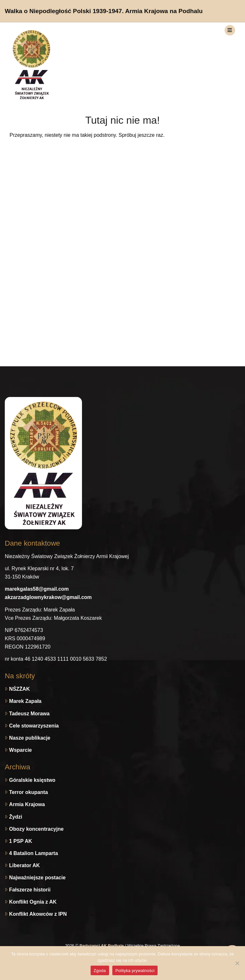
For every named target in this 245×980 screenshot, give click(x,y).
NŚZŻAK (20, 689)
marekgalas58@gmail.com (37, 589)
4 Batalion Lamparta (34, 853)
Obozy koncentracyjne (37, 829)
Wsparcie (21, 750)
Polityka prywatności (135, 971)
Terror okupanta (29, 792)
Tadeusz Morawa (30, 714)
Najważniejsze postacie (37, 878)
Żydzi (16, 817)
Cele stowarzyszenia (34, 726)
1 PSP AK (21, 841)
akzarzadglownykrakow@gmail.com (48, 597)
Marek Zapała (25, 701)
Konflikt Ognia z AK (33, 902)
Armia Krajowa (27, 804)
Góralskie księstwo (32, 780)
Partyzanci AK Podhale (102, 946)
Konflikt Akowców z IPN (38, 914)
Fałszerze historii (30, 890)
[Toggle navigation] (230, 30)
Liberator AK (25, 865)
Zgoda (100, 971)
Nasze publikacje (30, 738)
